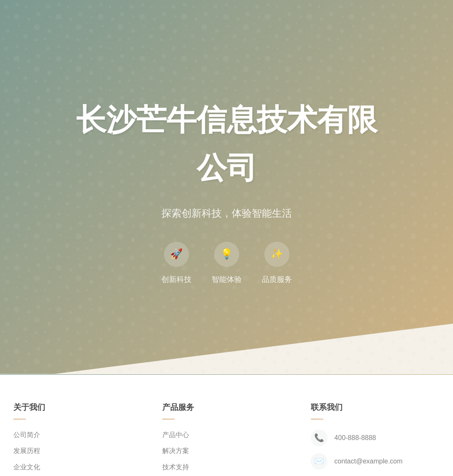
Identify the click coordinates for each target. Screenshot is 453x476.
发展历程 (27, 451)
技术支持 (176, 467)
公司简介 (27, 435)
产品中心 (176, 435)
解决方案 (176, 451)
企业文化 (27, 467)
